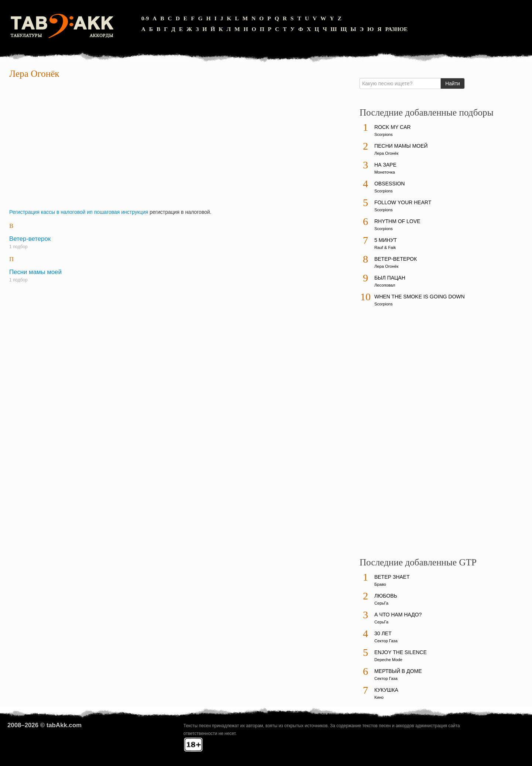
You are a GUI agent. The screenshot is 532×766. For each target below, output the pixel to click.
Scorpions (383, 134)
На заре (385, 165)
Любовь (386, 596)
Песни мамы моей (35, 272)
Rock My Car (393, 127)
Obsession (389, 184)
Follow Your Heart (403, 202)
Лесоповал (385, 285)
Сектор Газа (386, 641)
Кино (379, 697)
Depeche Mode (388, 660)
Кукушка (386, 690)
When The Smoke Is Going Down (420, 297)
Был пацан (390, 278)
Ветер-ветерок (30, 239)
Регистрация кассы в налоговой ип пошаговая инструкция (79, 212)
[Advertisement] (178, 146)
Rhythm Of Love (397, 221)
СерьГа (381, 603)
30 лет (383, 633)
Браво (380, 584)
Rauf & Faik (385, 247)
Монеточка (385, 172)
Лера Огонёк (386, 153)
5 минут (386, 240)
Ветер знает (392, 577)
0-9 (145, 18)
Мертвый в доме (398, 671)
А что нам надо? (398, 615)
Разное (397, 29)
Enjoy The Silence (400, 652)
